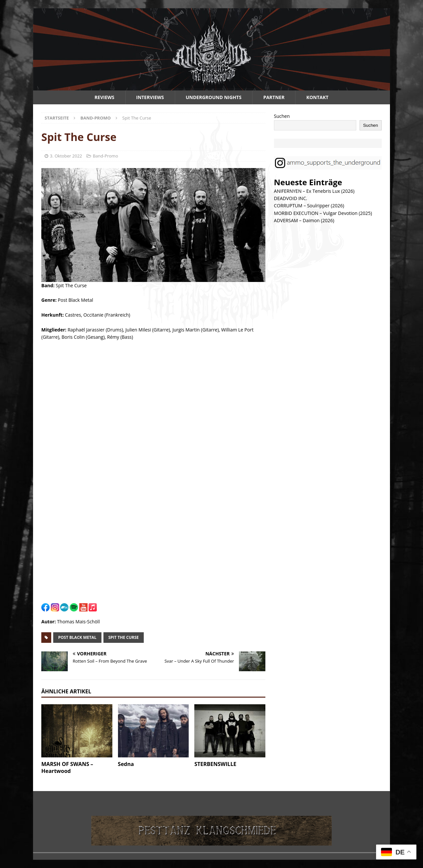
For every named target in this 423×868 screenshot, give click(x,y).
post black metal (77, 637)
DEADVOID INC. (291, 198)
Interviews (150, 97)
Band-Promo (106, 156)
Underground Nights (214, 97)
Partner (274, 97)
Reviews (104, 97)
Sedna (126, 764)
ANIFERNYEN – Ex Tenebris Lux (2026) (314, 191)
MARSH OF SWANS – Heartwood (67, 767)
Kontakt (317, 97)
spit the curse (124, 637)
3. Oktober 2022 (66, 156)
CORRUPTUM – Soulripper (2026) (309, 206)
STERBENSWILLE (215, 764)
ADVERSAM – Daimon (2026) (304, 220)
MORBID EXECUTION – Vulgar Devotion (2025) (323, 213)
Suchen (282, 116)
